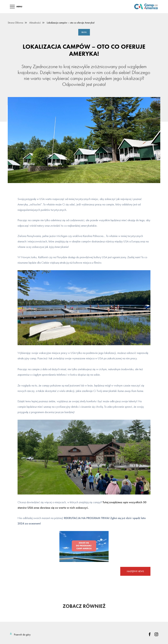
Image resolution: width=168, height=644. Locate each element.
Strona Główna (15, 23)
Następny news (135, 571)
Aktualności (35, 23)
